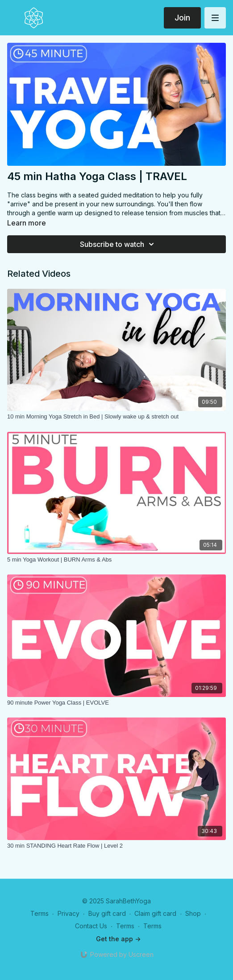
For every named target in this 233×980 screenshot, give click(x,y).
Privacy (69, 913)
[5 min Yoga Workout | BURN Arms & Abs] (116, 560)
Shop (193, 913)
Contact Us (91, 926)
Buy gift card (107, 913)
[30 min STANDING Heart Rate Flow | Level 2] (116, 846)
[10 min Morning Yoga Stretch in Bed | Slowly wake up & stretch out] (116, 417)
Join (182, 18)
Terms (40, 913)
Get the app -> (118, 939)
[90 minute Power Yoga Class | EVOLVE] (116, 703)
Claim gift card (155, 913)
